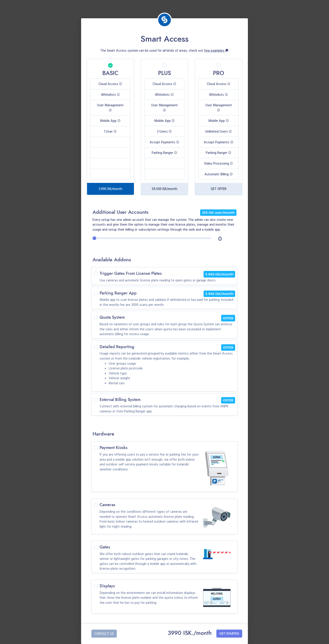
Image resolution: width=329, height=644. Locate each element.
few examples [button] (216, 50)
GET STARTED (229, 633)
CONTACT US (104, 634)
